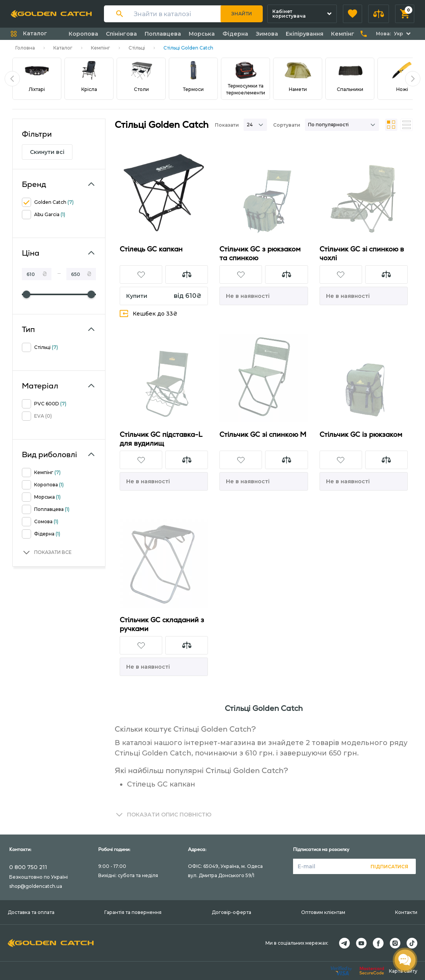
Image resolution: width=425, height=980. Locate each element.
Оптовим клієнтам (323, 912)
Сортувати (287, 125)
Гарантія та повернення (133, 912)
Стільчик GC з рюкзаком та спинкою (260, 253)
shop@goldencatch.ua (36, 886)
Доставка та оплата (31, 912)
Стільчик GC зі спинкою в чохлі (362, 253)
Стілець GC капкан (151, 249)
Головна (25, 48)
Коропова (83, 34)
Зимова (267, 34)
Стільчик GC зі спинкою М (263, 434)
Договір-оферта (231, 912)
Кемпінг (343, 34)
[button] (353, 14)
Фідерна (235, 34)
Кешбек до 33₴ (149, 313)
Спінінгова (121, 34)
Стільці (137, 48)
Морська (202, 34)
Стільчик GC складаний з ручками (162, 624)
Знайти (242, 14)
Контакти (406, 912)
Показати (227, 125)
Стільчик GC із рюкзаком (361, 434)
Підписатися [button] (389, 867)
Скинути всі (47, 152)
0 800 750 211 (28, 867)
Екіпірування (305, 34)
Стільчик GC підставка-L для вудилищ (161, 439)
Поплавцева (163, 34)
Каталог (63, 48)
